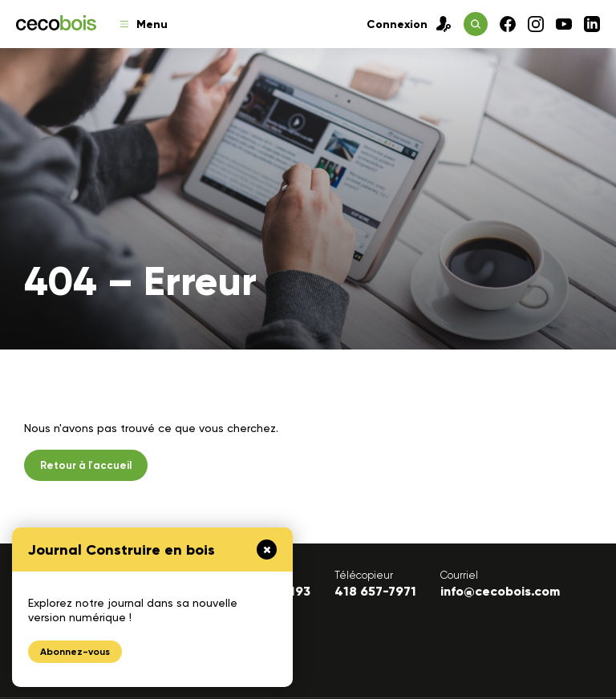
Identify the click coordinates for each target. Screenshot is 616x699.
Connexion (409, 24)
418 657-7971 (375, 591)
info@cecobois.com (500, 591)
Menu (144, 24)
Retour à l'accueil (86, 465)
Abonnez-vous (75, 652)
